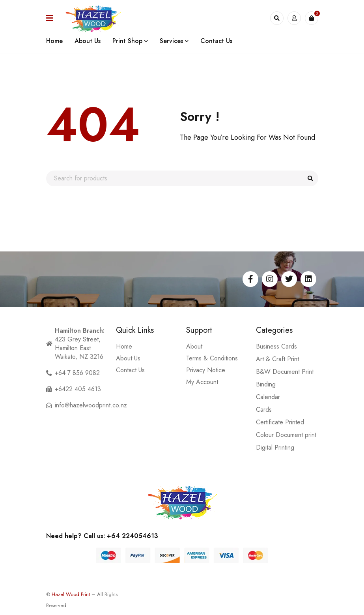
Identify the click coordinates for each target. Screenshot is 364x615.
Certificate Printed (280, 422)
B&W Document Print (285, 372)
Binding (266, 384)
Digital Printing (275, 447)
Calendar (268, 397)
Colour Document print (286, 435)
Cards (264, 410)
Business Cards (276, 346)
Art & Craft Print (277, 359)
